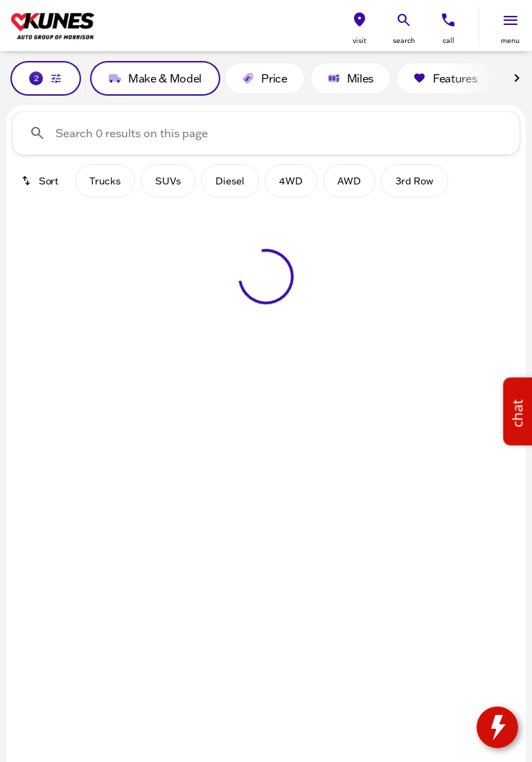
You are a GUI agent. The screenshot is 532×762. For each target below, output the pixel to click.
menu (510, 41)
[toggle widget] (497, 727)
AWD (349, 181)
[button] (360, 26)
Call (449, 41)
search (404, 41)
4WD (291, 181)
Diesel (230, 181)
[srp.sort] (41, 181)
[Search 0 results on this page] (266, 133)
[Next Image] (517, 78)
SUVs (168, 181)
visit (360, 41)
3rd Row (415, 181)
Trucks (105, 181)
